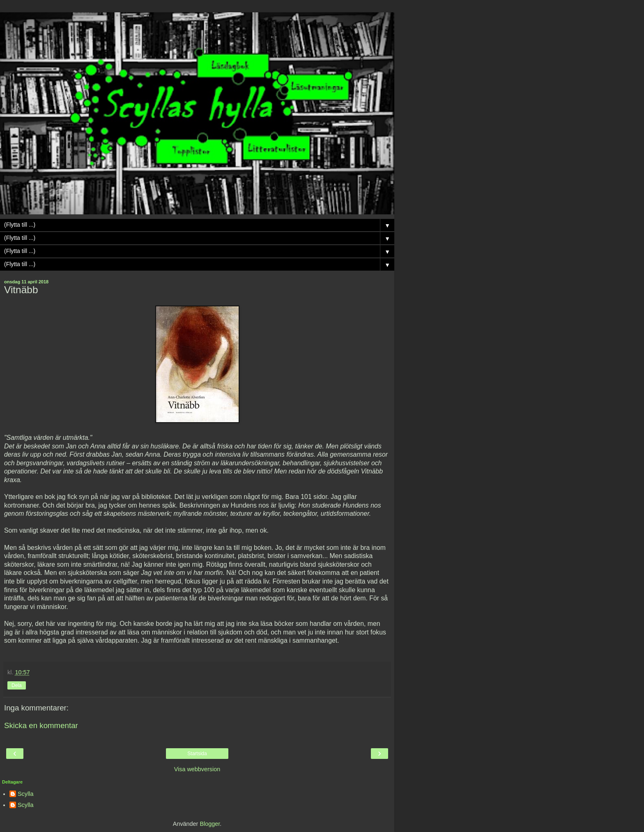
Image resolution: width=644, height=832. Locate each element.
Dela (17, 685)
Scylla (25, 794)
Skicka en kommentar (41, 725)
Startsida (197, 754)
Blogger (210, 824)
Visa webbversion (197, 769)
